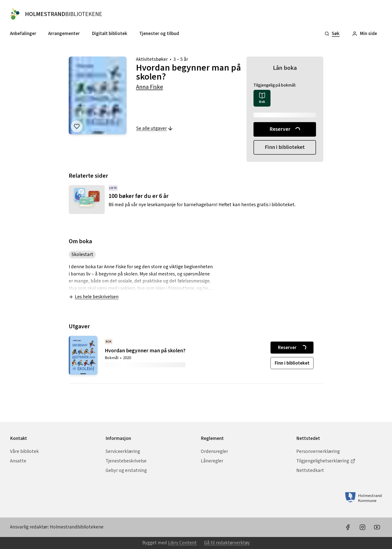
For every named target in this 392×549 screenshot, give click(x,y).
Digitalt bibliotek (109, 34)
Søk (332, 34)
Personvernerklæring (318, 451)
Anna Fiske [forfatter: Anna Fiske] (149, 87)
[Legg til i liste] (77, 126)
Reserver (285, 129)
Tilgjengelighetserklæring (326, 461)
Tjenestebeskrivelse (126, 461)
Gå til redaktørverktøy (227, 543)
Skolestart (82, 254)
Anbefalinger (23, 34)
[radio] (262, 98)
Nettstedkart (310, 470)
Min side (364, 34)
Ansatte (18, 461)
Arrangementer (64, 34)
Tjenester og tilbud (159, 34)
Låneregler (212, 461)
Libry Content (182, 543)
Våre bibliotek (24, 451)
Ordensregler (214, 451)
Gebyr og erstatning (126, 470)
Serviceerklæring (123, 451)
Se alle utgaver (155, 128)
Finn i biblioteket (285, 147)
